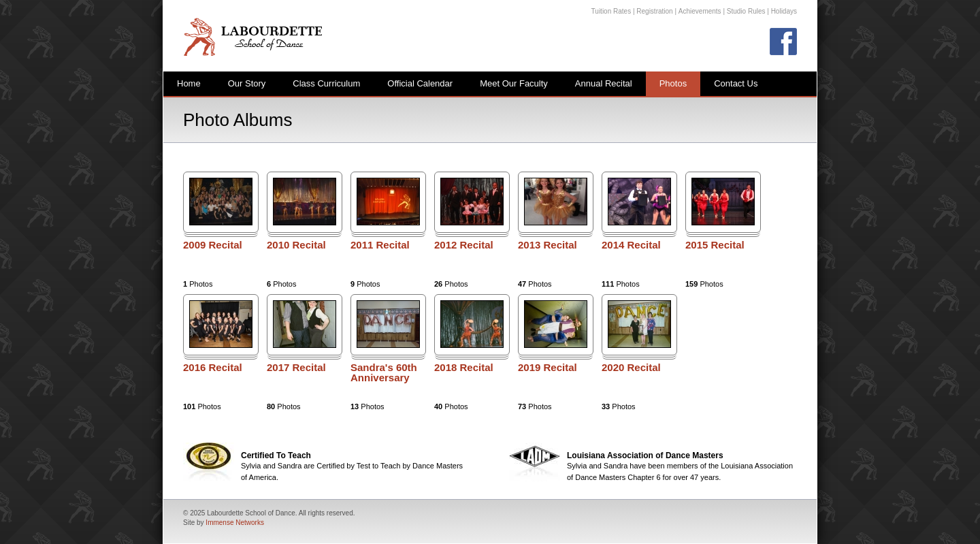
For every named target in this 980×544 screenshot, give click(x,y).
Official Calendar (420, 83)
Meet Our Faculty (514, 83)
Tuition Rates (611, 11)
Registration (654, 11)
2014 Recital (631, 245)
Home (189, 83)
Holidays (784, 11)
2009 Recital (213, 245)
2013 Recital (548, 245)
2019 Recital (548, 368)
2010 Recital (296, 245)
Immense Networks (235, 523)
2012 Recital (464, 245)
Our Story (247, 83)
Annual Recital (604, 83)
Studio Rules (746, 11)
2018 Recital (464, 368)
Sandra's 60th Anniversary (384, 373)
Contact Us (736, 83)
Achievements (700, 11)
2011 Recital (380, 245)
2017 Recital (296, 368)
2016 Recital (213, 368)
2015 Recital (715, 245)
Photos (673, 83)
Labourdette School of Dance (252, 36)
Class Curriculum (326, 83)
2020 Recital (631, 368)
